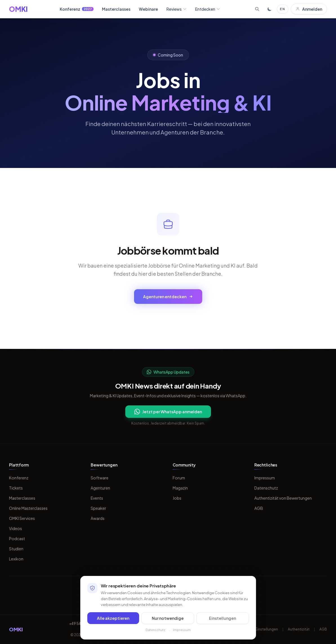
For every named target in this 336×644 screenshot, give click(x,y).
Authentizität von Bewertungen (283, 498)
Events (97, 498)
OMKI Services (22, 518)
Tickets (16, 488)
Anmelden (309, 9)
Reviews (177, 9)
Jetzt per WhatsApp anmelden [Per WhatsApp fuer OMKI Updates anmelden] (168, 412)
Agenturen (100, 488)
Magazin (180, 488)
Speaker (98, 508)
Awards (98, 518)
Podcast (17, 538)
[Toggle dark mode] (270, 9)
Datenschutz (266, 488)
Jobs (177, 498)
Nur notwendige (168, 622)
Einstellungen (222, 622)
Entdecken (208, 9)
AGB (259, 508)
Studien (16, 549)
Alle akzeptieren (113, 622)
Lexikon (16, 559)
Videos (15, 528)
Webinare (148, 9)
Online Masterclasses (28, 508)
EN (283, 9)
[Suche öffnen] (257, 9)
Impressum (265, 478)
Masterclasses (116, 9)
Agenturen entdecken (168, 297)
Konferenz (77, 9)
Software (100, 478)
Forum (179, 478)
